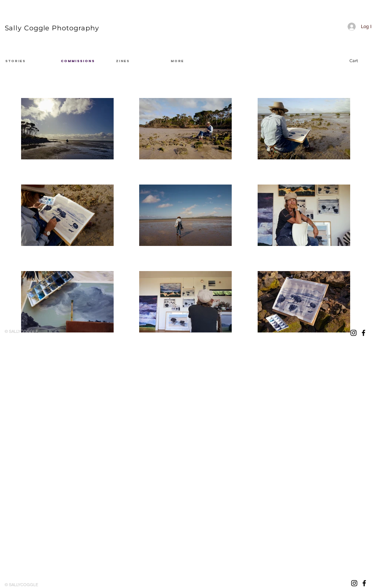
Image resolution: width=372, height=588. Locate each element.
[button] (358, 61)
